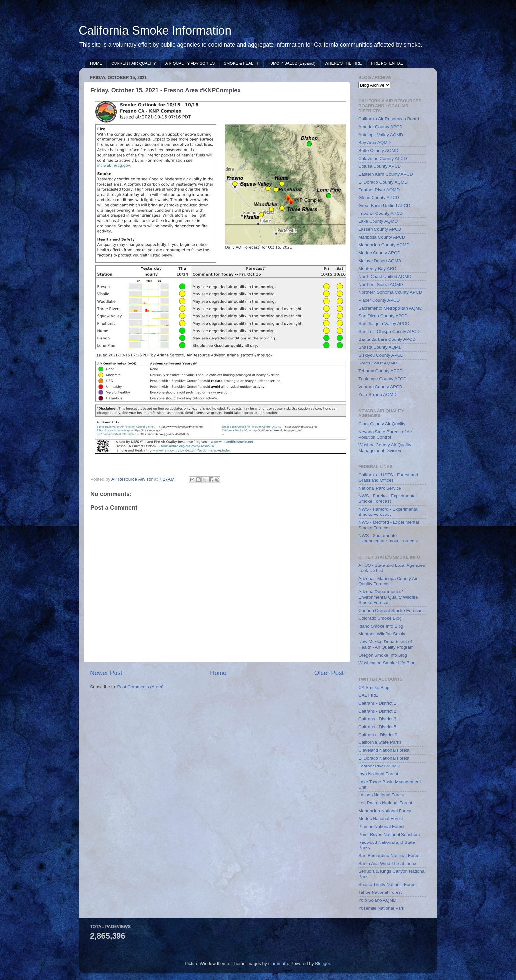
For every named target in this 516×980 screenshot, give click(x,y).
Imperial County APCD (381, 213)
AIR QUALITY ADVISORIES (190, 63)
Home (218, 673)
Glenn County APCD (379, 198)
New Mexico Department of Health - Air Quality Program (386, 644)
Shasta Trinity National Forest (387, 884)
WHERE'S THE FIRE (343, 63)
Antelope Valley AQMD (381, 135)
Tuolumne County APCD (383, 379)
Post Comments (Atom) (141, 687)
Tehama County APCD (381, 371)
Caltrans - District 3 (377, 719)
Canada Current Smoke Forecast (391, 610)
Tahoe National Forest (380, 892)
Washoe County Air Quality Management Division (385, 448)
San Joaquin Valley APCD (384, 324)
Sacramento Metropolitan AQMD (390, 308)
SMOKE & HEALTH (241, 63)
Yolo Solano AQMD (377, 900)
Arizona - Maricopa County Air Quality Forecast (388, 581)
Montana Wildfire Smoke (383, 634)
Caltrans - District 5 (377, 727)
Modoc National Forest (381, 819)
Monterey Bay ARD (377, 269)
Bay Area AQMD (374, 143)
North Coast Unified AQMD (385, 276)
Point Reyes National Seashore (389, 834)
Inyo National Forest (378, 774)
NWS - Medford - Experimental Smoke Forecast (389, 525)
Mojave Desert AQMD (380, 261)
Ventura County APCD (380, 387)
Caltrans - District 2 (377, 711)
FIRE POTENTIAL (387, 63)
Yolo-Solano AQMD (377, 395)
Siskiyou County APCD (381, 355)
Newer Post (106, 673)
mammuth (278, 963)
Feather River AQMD (379, 190)
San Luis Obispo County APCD (389, 331)
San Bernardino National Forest (389, 855)
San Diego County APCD (383, 316)
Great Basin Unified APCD (384, 205)
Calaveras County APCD (383, 158)
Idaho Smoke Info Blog (381, 626)
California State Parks (380, 742)
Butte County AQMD (378, 151)
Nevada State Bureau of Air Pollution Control (385, 434)
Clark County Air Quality (382, 424)
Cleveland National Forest (384, 750)
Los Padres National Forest (385, 803)
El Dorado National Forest (384, 758)
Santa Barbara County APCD (387, 339)
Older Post (329, 673)
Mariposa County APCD (382, 237)
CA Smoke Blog (374, 687)
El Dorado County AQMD (383, 182)
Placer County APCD (379, 300)
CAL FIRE (368, 695)
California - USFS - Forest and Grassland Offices (388, 477)
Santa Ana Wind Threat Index (387, 863)
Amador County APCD (380, 127)
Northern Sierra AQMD (381, 284)
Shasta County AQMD (380, 347)
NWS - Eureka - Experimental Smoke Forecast (387, 499)
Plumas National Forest (381, 827)
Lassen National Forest (381, 795)
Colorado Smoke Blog (380, 618)
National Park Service (380, 488)
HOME (96, 63)
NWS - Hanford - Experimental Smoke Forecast (388, 512)
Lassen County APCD (380, 229)
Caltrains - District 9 (378, 735)
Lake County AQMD (378, 221)
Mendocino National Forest (385, 811)
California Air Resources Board (389, 119)
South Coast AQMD (378, 363)
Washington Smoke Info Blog (387, 663)
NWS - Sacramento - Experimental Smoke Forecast (388, 538)
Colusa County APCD (380, 166)
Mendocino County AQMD (384, 245)
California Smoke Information (155, 30)
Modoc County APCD (379, 253)
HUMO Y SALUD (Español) (292, 63)
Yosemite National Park (381, 908)
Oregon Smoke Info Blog (383, 655)
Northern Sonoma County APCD (390, 292)
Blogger (322, 963)
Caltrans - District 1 (377, 703)
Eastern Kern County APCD (386, 174)
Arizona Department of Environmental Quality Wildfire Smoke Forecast (388, 597)
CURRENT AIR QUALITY (134, 63)
